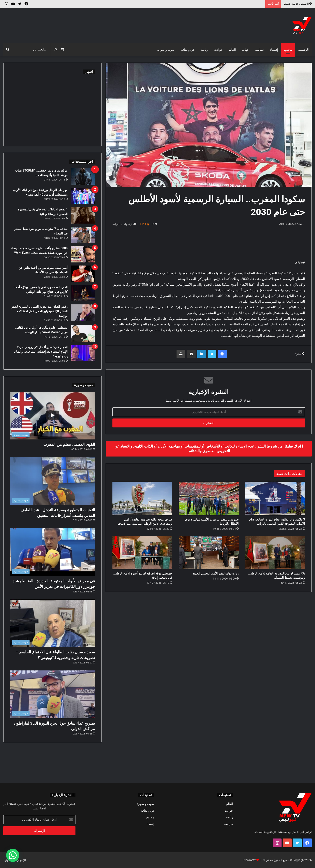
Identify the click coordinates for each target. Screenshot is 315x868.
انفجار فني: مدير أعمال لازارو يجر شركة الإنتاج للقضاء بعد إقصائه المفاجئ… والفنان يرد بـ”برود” (41, 352)
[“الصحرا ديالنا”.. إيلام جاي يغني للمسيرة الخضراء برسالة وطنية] (83, 215)
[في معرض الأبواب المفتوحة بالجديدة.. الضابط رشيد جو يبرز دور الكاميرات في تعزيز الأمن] (52, 552)
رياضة (204, 50)
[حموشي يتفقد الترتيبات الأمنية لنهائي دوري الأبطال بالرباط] (209, 498)
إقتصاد (274, 50)
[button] (13, 855)
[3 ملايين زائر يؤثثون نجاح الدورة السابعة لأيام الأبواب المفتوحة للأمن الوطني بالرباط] (275, 498)
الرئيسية (303, 50)
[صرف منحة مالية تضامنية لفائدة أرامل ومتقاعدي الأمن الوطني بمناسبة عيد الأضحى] (142, 498)
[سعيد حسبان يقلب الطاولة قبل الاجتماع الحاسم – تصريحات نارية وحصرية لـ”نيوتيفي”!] (52, 623)
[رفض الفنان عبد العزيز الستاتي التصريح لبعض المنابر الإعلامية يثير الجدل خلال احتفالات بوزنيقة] (83, 313)
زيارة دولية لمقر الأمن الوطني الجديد (215, 573)
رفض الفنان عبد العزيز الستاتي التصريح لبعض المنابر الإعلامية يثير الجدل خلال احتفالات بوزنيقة (39, 311)
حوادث (218, 50)
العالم (232, 50)
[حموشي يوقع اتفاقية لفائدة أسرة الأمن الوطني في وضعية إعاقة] (142, 552)
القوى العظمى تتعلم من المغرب (69, 444)
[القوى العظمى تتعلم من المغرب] (52, 416)
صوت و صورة (166, 50)
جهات (245, 50)
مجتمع (288, 50)
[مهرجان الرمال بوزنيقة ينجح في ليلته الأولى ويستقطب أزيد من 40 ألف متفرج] (83, 196)
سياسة (259, 50)
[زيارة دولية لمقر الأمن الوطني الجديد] (209, 552)
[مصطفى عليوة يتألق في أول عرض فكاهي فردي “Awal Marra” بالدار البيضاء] (83, 334)
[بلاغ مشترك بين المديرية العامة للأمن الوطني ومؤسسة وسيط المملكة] (275, 552)
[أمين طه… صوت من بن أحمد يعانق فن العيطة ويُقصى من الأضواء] (83, 274)
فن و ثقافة (187, 50)
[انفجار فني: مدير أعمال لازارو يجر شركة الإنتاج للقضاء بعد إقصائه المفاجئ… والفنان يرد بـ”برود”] (83, 353)
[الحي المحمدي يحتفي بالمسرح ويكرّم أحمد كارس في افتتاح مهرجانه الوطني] (83, 293)
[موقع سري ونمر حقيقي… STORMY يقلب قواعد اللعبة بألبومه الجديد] (83, 176)
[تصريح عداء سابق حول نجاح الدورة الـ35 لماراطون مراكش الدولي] (52, 694)
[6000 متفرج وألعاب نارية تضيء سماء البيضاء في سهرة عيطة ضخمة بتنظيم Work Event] (83, 254)
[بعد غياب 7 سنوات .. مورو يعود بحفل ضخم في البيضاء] (83, 235)
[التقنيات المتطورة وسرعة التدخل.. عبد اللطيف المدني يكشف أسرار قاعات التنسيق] (52, 481)
